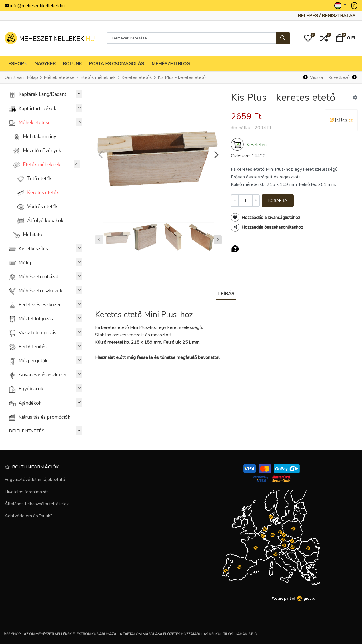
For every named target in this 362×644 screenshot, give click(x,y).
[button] (308, 38)
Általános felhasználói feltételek (37, 504)
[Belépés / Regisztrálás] (327, 16)
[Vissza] (313, 78)
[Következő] (342, 78)
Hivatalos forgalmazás (27, 492)
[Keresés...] (283, 38)
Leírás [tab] (226, 294)
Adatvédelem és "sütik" (28, 516)
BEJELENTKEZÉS (46, 431)
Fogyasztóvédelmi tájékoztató (35, 480)
